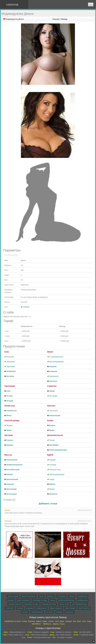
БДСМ (50, 455)
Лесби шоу (10, 406)
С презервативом (56, 357)
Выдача (10, 425)
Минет (50, 352)
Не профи (53, 396)
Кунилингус (54, 376)
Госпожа (53, 465)
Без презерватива (56, 362)
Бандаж (52, 460)
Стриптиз (52, 386)
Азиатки (26, 307)
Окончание (10, 386)
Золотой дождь (12, 420)
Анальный (11, 362)
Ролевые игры (55, 470)
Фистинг (51, 406)
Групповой (11, 366)
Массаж (8, 455)
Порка (52, 479)
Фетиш (52, 489)
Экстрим (9, 435)
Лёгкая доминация (57, 474)
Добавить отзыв (48, 504)
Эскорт (52, 440)
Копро (50, 420)
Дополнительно (55, 435)
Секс (7, 352)
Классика (10, 357)
